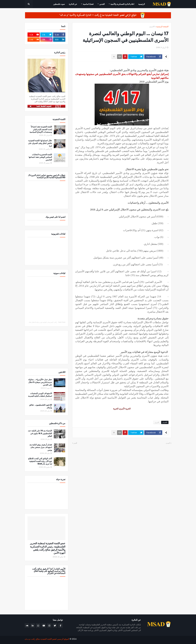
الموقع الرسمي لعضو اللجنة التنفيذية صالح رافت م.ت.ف (47, 639)
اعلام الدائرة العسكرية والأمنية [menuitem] (122, 4)
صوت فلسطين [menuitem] (59, 4)
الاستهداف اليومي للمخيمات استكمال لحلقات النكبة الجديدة (40, 395)
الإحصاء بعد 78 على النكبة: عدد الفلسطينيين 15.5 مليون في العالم (40, 433)
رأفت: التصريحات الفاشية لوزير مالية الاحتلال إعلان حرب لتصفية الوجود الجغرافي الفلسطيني (31, 322)
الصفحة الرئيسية (162, 27)
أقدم (75, 443)
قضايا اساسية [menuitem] (88, 4)
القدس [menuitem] (102, 4)
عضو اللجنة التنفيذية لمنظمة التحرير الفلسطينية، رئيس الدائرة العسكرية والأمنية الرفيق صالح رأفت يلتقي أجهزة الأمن (48, 548)
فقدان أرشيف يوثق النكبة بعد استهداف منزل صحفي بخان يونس (41, 447)
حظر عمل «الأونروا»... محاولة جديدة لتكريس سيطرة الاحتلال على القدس (40, 382)
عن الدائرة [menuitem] (73, 4)
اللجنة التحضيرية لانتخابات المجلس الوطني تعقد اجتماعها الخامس (40, 157)
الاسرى (152, 27)
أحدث (168, 443)
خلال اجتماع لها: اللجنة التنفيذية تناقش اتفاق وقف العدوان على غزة (40, 143)
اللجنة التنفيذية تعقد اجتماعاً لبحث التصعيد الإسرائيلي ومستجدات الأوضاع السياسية (41, 129)
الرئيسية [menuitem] (142, 4)
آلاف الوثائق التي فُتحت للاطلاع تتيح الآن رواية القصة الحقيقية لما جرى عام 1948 (40, 461)
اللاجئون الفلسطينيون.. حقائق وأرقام (41, 406)
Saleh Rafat (62, 322)
